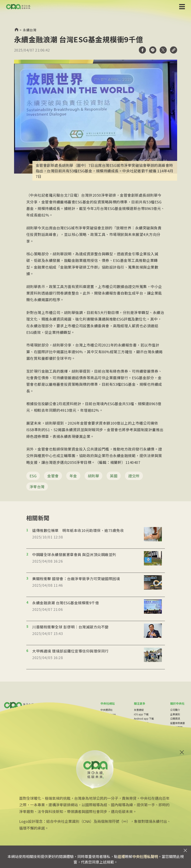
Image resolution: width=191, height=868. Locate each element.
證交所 (134, 476)
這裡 (121, 856)
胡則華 (94, 476)
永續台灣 (30, 30)
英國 (114, 476)
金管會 (53, 476)
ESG (33, 476)
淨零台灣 (37, 487)
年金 (73, 476)
